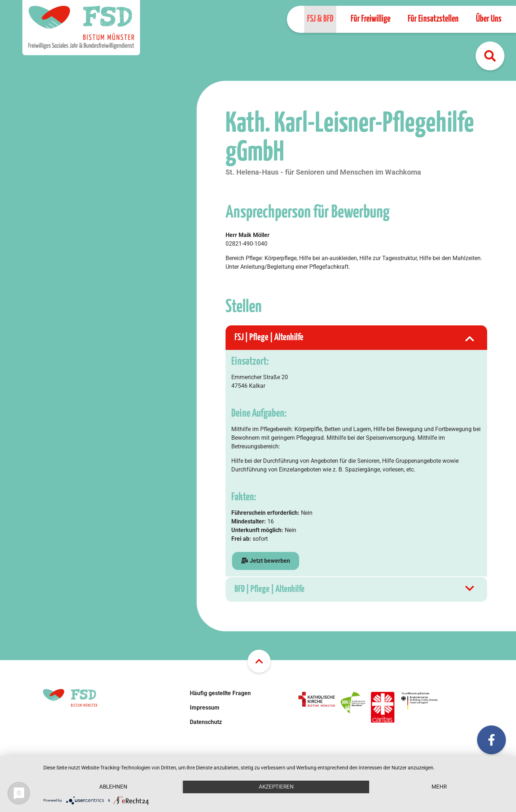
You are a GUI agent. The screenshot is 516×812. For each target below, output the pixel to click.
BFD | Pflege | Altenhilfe (355, 589)
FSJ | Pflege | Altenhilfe (355, 338)
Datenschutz (206, 722)
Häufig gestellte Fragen (220, 693)
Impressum (205, 708)
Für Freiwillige (371, 19)
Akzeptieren (276, 787)
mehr (439, 787)
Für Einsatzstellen (433, 19)
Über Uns (489, 19)
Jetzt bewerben (266, 561)
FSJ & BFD (320, 19)
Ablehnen (113, 787)
